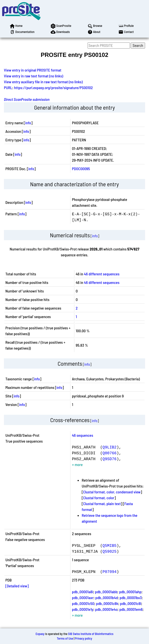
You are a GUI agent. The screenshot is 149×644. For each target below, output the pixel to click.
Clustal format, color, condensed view (112, 492)
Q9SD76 (110, 459)
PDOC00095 (81, 169)
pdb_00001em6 (131, 609)
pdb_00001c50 (83, 603)
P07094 (110, 571)
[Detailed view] (17, 586)
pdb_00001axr (83, 597)
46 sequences (83, 435)
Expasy (40, 634)
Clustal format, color (99, 498)
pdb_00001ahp (130, 592)
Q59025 (110, 551)
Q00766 (110, 453)
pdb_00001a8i (83, 592)
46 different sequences (102, 274)
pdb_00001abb (106, 592)
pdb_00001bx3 (131, 597)
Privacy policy (83, 638)
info (28, 123)
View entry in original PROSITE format (33, 70)
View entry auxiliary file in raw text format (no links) (43, 82)
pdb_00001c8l (131, 603)
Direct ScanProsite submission (27, 99)
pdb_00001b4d (107, 597)
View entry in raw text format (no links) (34, 76)
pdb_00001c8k (107, 603)
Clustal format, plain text (102, 504)
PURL (8, 88)
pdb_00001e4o (106, 609)
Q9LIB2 (110, 447)
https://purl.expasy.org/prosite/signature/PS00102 (54, 88)
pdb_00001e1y (83, 609)
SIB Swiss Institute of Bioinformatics (91, 634)
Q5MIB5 (110, 545)
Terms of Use (65, 638)
